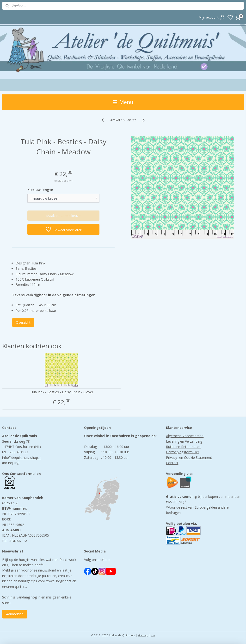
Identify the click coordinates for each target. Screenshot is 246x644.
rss (153, 635)
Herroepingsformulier (183, 452)
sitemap (143, 635)
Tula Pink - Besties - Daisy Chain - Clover (62, 392)
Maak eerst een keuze (63, 215)
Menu (123, 102)
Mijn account (212, 17)
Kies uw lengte (40, 190)
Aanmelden (15, 614)
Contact (172, 463)
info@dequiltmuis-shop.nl (22, 457)
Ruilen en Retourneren (183, 447)
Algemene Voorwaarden (185, 436)
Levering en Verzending (184, 441)
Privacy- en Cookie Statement (189, 457)
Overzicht (23, 322)
